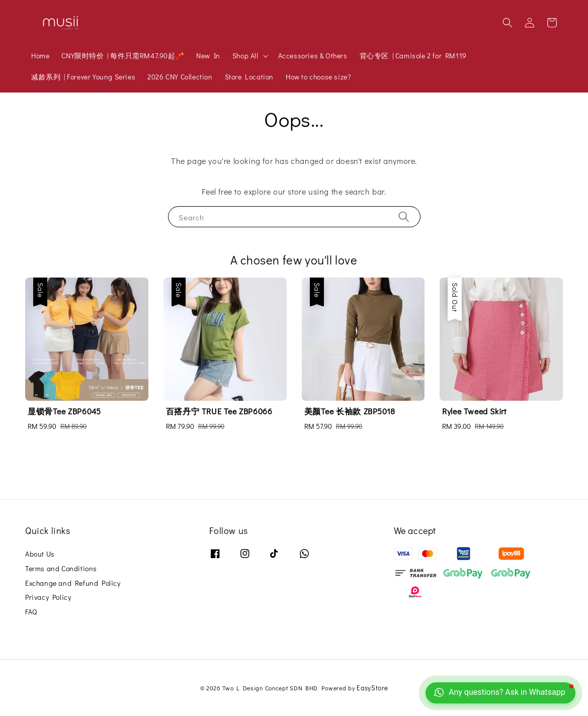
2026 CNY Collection (180, 77)
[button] (508, 23)
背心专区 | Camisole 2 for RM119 (413, 56)
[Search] (404, 216)
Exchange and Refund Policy (73, 583)
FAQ (31, 612)
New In (208, 56)
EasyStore (372, 688)
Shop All (245, 56)
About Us (40, 554)
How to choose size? (318, 77)
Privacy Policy (48, 597)
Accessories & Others (313, 56)
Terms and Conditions (61, 568)
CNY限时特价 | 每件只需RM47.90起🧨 (123, 56)
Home (40, 56)
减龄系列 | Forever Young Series (83, 77)
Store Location (249, 77)
